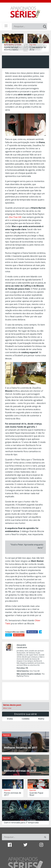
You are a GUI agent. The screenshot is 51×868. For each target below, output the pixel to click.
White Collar (7, 708)
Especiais (6, 735)
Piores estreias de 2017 (13, 794)
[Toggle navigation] (6, 26)
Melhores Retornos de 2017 (21, 748)
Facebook (32, 632)
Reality (41, 719)
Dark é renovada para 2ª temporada (21, 823)
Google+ (19, 635)
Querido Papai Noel (36, 794)
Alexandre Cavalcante (19, 52)
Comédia (26, 719)
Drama (10, 719)
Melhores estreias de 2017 (20, 771)
